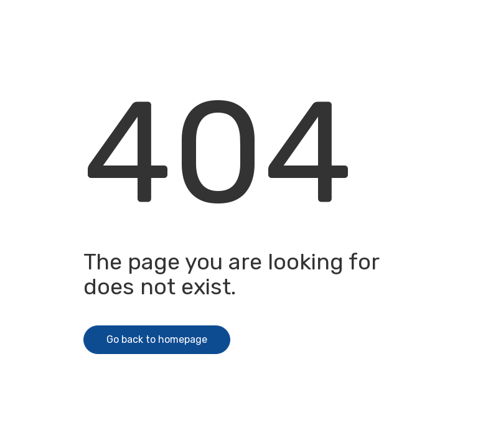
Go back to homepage (157, 339)
